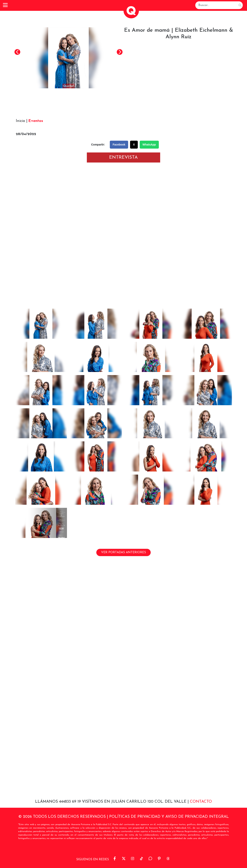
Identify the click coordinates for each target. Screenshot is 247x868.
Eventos (36, 121)
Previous (17, 52)
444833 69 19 (71, 802)
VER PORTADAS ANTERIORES (123, 552)
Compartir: (98, 145)
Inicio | (22, 121)
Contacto (201, 802)
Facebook (119, 145)
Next (120, 52)
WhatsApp (149, 145)
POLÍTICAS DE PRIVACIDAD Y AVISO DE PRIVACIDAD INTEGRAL (169, 817)
